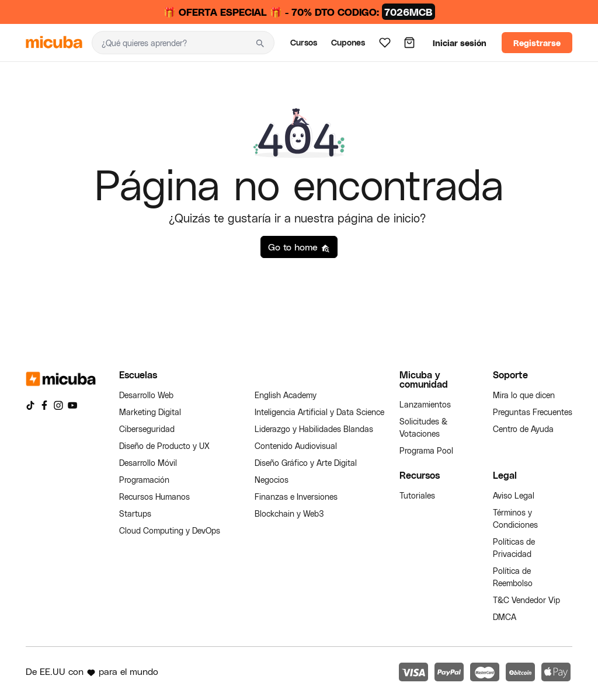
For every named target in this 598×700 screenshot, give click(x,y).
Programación (144, 480)
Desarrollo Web (146, 395)
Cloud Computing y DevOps (170, 530)
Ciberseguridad (147, 429)
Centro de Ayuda (523, 429)
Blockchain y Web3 (289, 513)
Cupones (348, 42)
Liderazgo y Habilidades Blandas (314, 429)
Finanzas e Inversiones (296, 497)
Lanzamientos (425, 404)
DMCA (505, 617)
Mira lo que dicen (524, 395)
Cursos (304, 42)
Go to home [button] (299, 247)
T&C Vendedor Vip (526, 600)
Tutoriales (417, 495)
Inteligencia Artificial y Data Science (319, 412)
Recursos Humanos (154, 497)
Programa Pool (426, 450)
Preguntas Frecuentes (533, 412)
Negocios (272, 480)
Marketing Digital (150, 412)
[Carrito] (409, 43)
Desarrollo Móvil (148, 463)
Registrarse (537, 43)
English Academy (286, 395)
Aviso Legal (514, 495)
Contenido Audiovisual (296, 446)
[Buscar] (169, 43)
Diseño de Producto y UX (164, 446)
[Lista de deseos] (385, 43)
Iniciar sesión (460, 43)
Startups (135, 513)
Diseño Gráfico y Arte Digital (306, 463)
